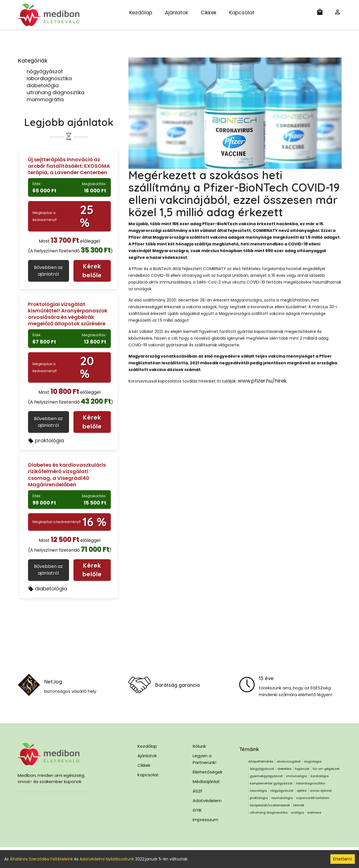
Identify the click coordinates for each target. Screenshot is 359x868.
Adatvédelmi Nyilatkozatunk (107, 859)
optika (302, 791)
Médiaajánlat (206, 781)
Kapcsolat (242, 12)
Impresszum (205, 820)
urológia (297, 812)
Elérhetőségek (208, 772)
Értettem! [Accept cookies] (343, 859)
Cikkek (209, 12)
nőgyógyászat (45, 71)
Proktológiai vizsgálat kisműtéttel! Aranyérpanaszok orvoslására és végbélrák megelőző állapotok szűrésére (68, 314)
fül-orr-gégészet (326, 769)
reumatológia (282, 798)
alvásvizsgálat (289, 761)
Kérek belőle (92, 271)
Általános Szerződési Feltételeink (41, 859)
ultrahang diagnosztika (56, 92)
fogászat (302, 769)
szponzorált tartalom (313, 798)
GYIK (197, 810)
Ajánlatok (177, 12)
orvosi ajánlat (321, 791)
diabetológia (43, 85)
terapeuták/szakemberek (270, 805)
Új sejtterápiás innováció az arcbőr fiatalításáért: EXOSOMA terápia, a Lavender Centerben (69, 166)
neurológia (258, 791)
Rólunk (199, 746)
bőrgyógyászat (262, 769)
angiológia (313, 761)
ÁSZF (198, 791)
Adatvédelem (207, 801)
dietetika (284, 769)
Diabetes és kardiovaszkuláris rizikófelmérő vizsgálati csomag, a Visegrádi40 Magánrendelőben (67, 475)
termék (299, 805)
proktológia (46, 440)
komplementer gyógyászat (271, 783)
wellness (314, 812)
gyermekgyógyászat (266, 776)
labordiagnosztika (49, 78)
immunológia (297, 776)
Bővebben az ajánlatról (48, 271)
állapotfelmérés (261, 761)
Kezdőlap (141, 12)
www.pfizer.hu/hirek (262, 381)
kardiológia (320, 776)
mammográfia (45, 99)
